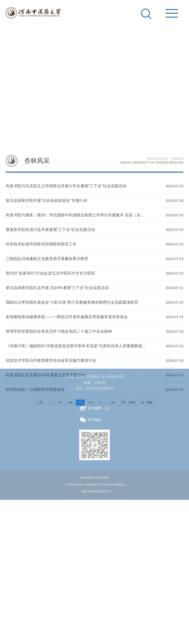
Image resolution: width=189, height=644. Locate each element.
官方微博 (91, 408)
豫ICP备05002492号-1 (97, 491)
